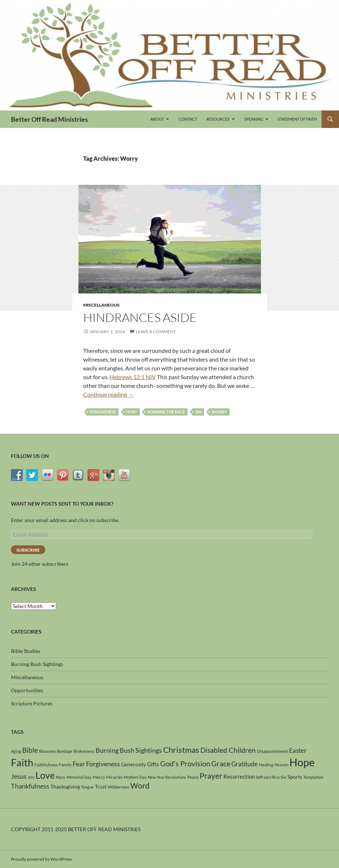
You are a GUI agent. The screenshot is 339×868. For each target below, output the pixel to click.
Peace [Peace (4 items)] (193, 777)
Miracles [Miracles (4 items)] (114, 777)
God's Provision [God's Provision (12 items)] (185, 763)
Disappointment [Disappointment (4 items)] (272, 751)
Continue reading (109, 394)
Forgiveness (103, 412)
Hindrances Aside (140, 317)
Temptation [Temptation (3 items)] (313, 777)
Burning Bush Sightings (37, 664)
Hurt (132, 412)
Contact (188, 119)
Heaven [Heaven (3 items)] (281, 765)
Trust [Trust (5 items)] (101, 787)
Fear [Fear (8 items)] (79, 764)
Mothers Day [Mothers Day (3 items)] (135, 777)
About (157, 119)
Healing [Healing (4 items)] (266, 765)
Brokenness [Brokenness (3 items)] (84, 751)
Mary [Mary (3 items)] (61, 777)
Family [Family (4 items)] (65, 765)
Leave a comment (156, 332)
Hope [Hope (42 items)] (302, 762)
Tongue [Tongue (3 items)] (87, 787)
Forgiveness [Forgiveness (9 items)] (103, 764)
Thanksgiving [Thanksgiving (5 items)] (65, 787)
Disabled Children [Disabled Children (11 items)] (228, 750)
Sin (198, 412)
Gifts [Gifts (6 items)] (153, 764)
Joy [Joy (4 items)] (31, 777)
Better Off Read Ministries (49, 119)
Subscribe (28, 550)
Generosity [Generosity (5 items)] (134, 764)
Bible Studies (26, 651)
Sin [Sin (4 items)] (284, 777)
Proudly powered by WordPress (41, 859)
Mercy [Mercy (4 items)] (99, 777)
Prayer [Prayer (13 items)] (211, 776)
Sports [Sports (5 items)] (295, 777)
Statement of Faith (297, 119)
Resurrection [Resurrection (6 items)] (239, 776)
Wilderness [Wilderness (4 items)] (118, 787)
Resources (218, 119)
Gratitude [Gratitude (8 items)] (244, 764)
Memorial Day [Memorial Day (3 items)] (79, 777)
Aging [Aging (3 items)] (16, 751)
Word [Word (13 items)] (140, 786)
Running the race (166, 412)
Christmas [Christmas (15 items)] (181, 750)
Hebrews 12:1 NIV (133, 377)
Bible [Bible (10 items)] (30, 750)
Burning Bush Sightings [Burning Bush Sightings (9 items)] (129, 750)
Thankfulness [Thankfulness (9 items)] (30, 786)
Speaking (254, 119)
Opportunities (27, 690)
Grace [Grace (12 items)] (221, 763)
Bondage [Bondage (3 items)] (65, 751)
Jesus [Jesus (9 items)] (19, 776)
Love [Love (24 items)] (45, 775)
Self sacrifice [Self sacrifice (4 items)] (268, 777)
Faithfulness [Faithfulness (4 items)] (46, 765)
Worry (219, 412)
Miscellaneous (101, 305)
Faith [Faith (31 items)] (22, 762)
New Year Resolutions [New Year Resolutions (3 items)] (167, 777)
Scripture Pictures (32, 703)
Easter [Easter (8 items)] (298, 750)
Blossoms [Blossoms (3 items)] (47, 751)
